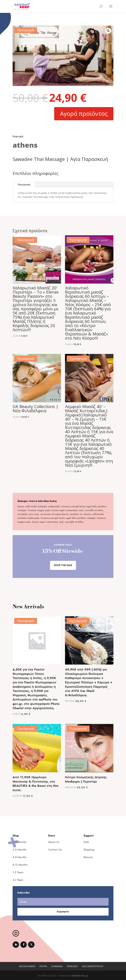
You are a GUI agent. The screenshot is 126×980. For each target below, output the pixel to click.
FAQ (86, 842)
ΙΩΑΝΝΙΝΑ (57, 966)
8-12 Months (20, 865)
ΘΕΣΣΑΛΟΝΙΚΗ (27, 966)
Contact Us (55, 850)
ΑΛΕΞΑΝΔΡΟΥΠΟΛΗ (93, 966)
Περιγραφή (24, 184)
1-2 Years (18, 872)
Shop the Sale (63, 565)
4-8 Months (20, 857)
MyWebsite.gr (80, 976)
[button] (108, 31)
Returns (88, 857)
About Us (54, 842)
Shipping (89, 850)
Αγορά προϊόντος (84, 114)
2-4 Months (20, 850)
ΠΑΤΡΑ (43, 966)
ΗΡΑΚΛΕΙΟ (72, 966)
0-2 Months (20, 842)
